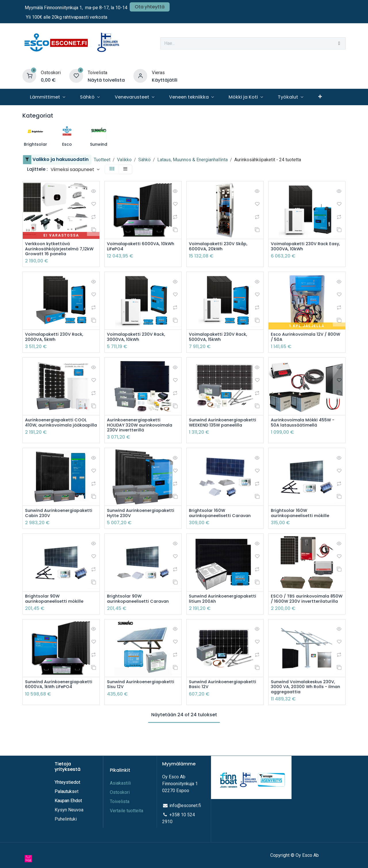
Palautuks (65, 791)
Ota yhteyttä (150, 7)
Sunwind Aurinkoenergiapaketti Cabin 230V (59, 521)
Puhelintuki (66, 819)
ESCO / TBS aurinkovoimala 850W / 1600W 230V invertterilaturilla (303, 613)
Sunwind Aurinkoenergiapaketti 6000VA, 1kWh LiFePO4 (51, 705)
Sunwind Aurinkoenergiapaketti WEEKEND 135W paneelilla (218, 429)
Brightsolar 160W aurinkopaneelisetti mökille (302, 518)
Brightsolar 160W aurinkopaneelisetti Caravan (222, 518)
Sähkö (144, 160)
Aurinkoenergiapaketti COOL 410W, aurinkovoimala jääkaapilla (58, 429)
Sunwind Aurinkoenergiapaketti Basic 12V (222, 705)
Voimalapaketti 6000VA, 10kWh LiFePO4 (135, 247)
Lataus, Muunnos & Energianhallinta (192, 160)
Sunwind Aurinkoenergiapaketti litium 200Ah (222, 613)
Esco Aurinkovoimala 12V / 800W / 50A (301, 339)
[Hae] (339, 43)
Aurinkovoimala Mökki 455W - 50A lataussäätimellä (306, 426)
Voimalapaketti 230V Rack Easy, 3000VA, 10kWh (302, 247)
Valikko (124, 160)
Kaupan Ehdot (68, 801)
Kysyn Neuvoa (69, 810)
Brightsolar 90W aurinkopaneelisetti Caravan (140, 610)
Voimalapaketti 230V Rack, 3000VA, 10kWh (139, 339)
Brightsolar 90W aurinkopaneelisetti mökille (57, 610)
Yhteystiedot (68, 782)
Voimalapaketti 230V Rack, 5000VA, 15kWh (221, 339)
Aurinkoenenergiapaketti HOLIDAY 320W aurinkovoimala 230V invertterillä (143, 429)
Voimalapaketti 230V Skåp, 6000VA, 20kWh (221, 247)
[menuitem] (47, 97)
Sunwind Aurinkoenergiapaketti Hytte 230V (140, 521)
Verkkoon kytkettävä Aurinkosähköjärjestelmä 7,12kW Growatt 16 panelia (55, 250)
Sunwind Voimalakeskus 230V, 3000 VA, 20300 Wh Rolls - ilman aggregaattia (306, 705)
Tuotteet (102, 160)
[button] (75, 169)
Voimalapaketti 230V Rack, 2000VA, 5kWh (57, 339)
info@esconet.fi (185, 805)
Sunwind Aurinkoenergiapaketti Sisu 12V (143, 702)
